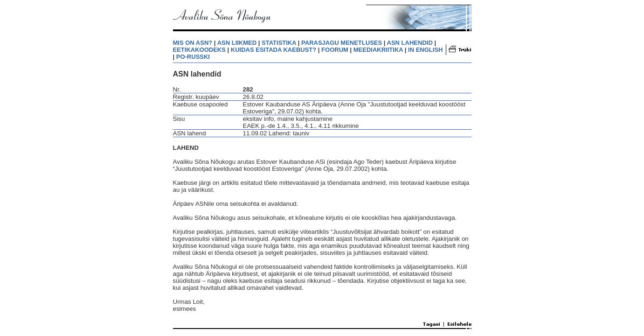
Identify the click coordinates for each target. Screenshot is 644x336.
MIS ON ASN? (193, 43)
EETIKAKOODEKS (199, 50)
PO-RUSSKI (193, 57)
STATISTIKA (279, 43)
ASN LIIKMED (237, 43)
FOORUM (335, 50)
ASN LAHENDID (410, 43)
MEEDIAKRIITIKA (378, 50)
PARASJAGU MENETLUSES (342, 43)
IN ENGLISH (425, 50)
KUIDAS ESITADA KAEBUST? (274, 50)
